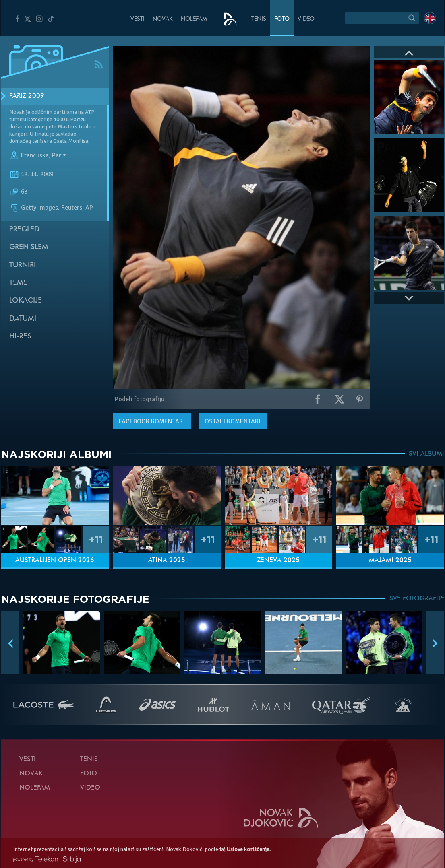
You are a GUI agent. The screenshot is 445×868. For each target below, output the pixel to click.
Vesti (138, 19)
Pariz (59, 155)
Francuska (35, 155)
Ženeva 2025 (278, 561)
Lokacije (26, 301)
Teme (18, 283)
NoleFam (194, 19)
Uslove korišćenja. (249, 849)
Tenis (259, 19)
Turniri (23, 265)
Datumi (23, 319)
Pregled (24, 230)
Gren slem (29, 247)
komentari (152, 421)
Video (306, 19)
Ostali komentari (233, 421)
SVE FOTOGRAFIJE (417, 599)
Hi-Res (20, 337)
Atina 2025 (167, 561)
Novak (163, 19)
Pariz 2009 (27, 96)
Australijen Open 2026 (55, 561)
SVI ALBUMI (426, 454)
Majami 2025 (390, 561)
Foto (282, 19)
